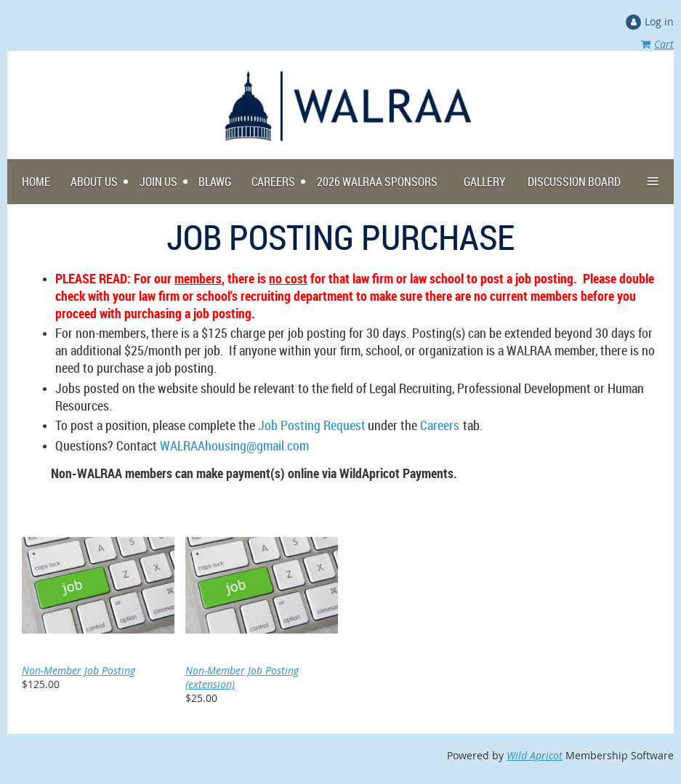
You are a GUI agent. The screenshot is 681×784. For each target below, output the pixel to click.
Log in (659, 21)
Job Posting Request (312, 425)
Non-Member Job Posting (78, 670)
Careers (440, 425)
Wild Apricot (535, 755)
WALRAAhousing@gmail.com (234, 445)
